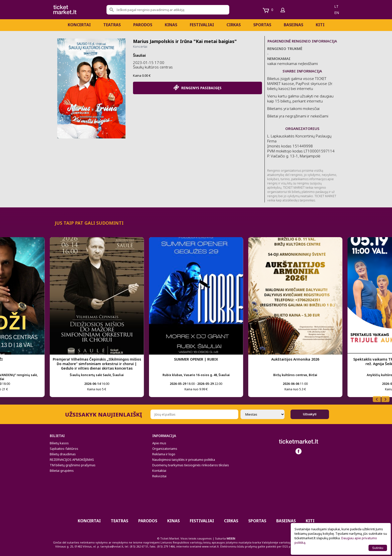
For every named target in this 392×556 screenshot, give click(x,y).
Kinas (171, 25)
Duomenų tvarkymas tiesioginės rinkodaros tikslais (191, 465)
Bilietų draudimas (63, 454)
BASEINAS (293, 25)
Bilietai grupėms (62, 471)
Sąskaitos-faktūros (64, 449)
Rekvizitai (159, 476)
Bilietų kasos (59, 443)
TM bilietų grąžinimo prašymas (73, 465)
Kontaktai (159, 471)
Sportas (262, 25)
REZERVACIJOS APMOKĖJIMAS (72, 460)
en (337, 13)
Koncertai (79, 25)
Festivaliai (202, 25)
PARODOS (143, 25)
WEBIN (231, 538)
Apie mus (159, 443)
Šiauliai (139, 55)
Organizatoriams (165, 449)
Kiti (320, 25)
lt (336, 6)
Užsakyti (310, 414)
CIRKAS (234, 25)
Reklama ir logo (164, 454)
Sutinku (378, 548)
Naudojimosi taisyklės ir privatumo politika (184, 460)
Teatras (112, 25)
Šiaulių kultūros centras (153, 67)
